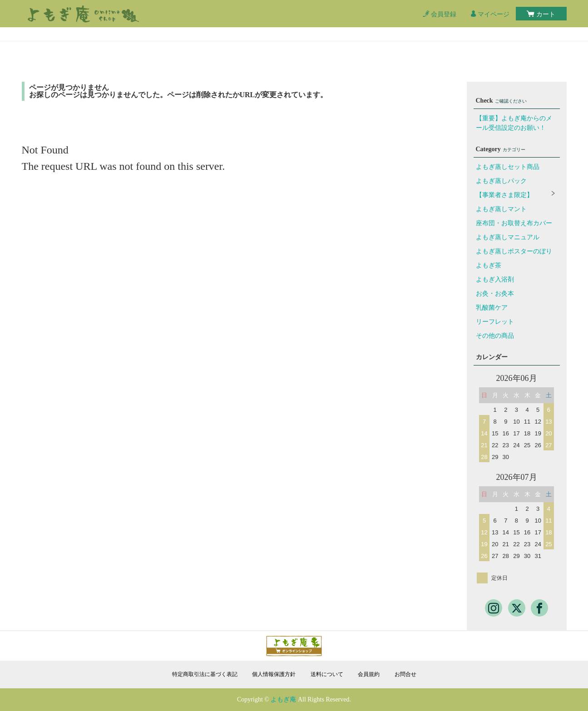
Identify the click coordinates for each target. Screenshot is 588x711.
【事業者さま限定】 (504, 195)
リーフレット (495, 322)
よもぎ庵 (283, 699)
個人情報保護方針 (274, 674)
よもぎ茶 (489, 265)
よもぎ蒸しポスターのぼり (514, 251)
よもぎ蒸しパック (501, 181)
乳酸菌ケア (492, 308)
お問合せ (405, 674)
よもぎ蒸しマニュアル (508, 237)
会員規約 (369, 674)
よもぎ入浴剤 (495, 279)
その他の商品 (495, 336)
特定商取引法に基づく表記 (205, 674)
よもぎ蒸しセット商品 (508, 167)
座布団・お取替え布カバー (514, 223)
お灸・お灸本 (495, 294)
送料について (327, 674)
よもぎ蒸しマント (501, 209)
